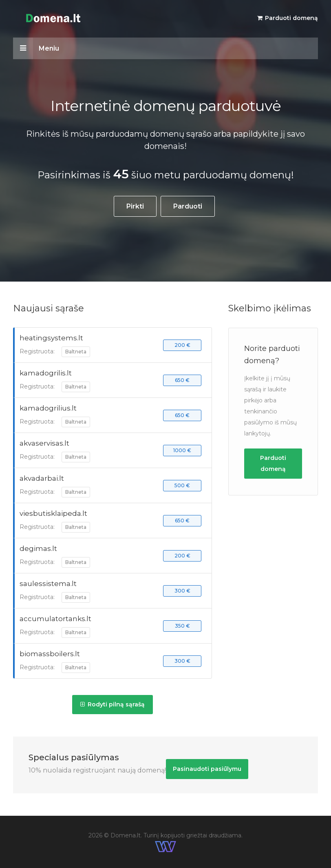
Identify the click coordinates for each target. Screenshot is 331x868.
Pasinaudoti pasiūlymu (207, 769)
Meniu (36, 48)
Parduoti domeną (288, 18)
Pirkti (135, 206)
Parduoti (188, 206)
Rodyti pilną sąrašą (113, 704)
